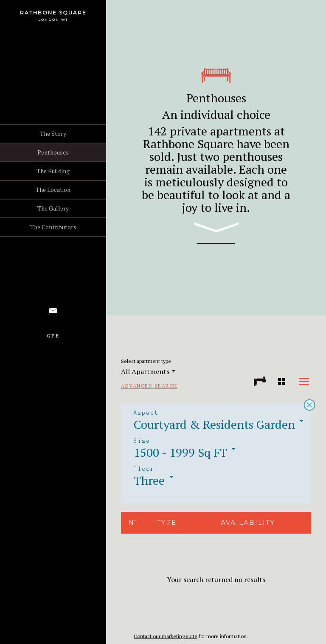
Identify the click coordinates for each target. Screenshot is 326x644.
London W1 (53, 20)
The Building (53, 171)
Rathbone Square (53, 13)
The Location (53, 190)
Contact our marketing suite (166, 636)
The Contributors (53, 227)
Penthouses (53, 152)
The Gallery (53, 208)
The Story (53, 134)
